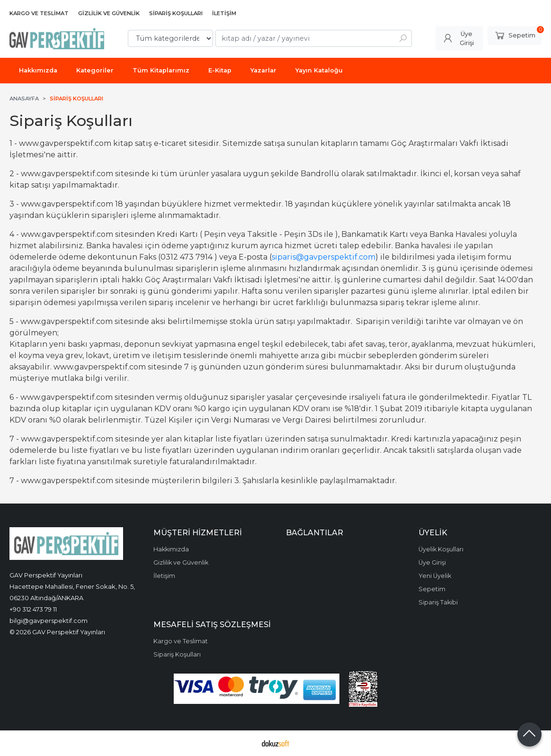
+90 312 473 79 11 (33, 609)
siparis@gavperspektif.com (324, 257)
